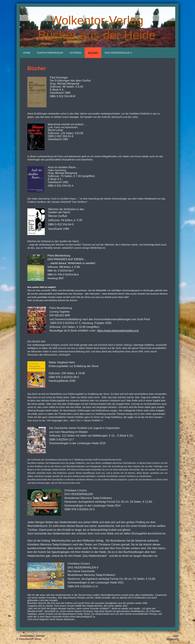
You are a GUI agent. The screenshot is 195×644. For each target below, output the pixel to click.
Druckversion (25, 636)
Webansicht (172, 639)
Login (176, 636)
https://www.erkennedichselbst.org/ (118, 331)
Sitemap (40, 636)
